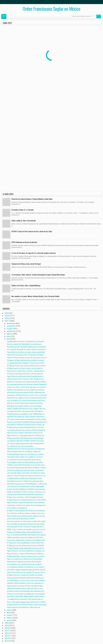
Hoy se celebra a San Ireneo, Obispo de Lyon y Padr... (26, 524)
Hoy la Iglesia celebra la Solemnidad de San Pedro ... (26, 462)
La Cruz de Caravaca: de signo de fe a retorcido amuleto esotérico (34, 253)
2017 (7, 631)
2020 (7, 623)
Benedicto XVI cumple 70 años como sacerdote (24, 406)
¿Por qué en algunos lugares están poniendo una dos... (27, 570)
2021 (7, 321)
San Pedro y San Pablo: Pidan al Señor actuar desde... (26, 596)
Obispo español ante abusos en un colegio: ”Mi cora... (27, 409)
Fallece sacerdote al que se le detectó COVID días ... (26, 537)
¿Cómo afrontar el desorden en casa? (21, 519)
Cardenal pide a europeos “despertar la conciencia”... (26, 341)
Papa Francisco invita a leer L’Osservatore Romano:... (26, 355)
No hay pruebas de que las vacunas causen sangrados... (27, 384)
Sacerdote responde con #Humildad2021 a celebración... (28, 484)
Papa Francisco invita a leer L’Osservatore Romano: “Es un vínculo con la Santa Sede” (83, 79)
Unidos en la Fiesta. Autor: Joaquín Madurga (26, 285)
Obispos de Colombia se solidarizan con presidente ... (27, 594)
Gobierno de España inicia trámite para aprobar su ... (26, 494)
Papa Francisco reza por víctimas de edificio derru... (26, 586)
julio (8, 336)
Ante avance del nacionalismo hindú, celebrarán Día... (26, 392)
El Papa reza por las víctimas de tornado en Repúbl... (26, 545)
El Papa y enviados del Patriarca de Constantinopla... (26, 438)
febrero (10, 618)
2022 (7, 318)
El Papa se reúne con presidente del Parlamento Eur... (26, 591)
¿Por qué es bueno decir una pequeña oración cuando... (27, 419)
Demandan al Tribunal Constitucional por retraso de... (26, 425)
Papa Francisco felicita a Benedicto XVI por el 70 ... (25, 433)
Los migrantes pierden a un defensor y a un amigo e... (26, 567)
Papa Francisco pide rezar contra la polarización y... (26, 376)
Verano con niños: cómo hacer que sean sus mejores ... (27, 387)
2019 (7, 626)
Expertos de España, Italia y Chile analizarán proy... (25, 532)
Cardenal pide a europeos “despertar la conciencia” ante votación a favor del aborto (16, 51)
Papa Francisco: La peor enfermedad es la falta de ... (26, 554)
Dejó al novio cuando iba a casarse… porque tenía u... (26, 371)
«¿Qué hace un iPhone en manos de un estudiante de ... (27, 505)
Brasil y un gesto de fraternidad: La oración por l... (25, 344)
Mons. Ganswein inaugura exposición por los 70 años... (27, 602)
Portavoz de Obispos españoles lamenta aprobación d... (27, 422)
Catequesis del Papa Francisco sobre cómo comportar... (27, 395)
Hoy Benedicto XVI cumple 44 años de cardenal (24, 564)
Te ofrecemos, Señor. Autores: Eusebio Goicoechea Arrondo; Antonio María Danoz (38, 275)
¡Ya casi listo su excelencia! (17, 508)
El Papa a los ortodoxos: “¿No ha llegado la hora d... (26, 497)
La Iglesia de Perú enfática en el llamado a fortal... (25, 478)
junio (9, 339)
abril (8, 613)
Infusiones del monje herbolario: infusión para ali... (25, 374)
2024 (7, 313)
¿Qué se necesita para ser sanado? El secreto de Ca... (26, 572)
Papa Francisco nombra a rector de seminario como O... (27, 358)
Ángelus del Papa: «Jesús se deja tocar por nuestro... (26, 556)
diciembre (11, 323)
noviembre (11, 326)
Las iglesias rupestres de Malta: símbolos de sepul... (26, 441)
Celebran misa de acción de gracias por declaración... (26, 449)
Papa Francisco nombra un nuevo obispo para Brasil (26, 352)
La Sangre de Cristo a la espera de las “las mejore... (25, 411)
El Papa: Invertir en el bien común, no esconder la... (25, 368)
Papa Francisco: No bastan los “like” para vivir (24, 607)
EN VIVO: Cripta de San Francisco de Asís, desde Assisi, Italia (32, 231)
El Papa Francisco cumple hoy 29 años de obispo (25, 575)
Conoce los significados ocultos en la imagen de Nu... (27, 540)
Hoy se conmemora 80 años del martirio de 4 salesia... (27, 535)
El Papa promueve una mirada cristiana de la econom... (27, 366)
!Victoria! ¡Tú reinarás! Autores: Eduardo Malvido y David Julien (32, 199)
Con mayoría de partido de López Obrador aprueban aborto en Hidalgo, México (16, 79)
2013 (7, 641)
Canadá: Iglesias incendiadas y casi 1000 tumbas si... (26, 414)
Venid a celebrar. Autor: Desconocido (24, 220)
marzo (9, 615)
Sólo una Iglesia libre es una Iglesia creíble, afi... (24, 451)
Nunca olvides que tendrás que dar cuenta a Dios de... (26, 516)
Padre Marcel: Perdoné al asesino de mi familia (24, 562)
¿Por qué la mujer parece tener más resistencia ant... (26, 443)
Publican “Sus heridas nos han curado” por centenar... (26, 390)
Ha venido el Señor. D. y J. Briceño (22, 210)
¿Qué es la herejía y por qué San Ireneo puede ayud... (26, 470)
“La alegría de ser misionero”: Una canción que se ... (26, 599)
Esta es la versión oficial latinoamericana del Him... (25, 403)
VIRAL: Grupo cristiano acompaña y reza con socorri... (27, 529)
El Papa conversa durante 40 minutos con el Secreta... (26, 511)
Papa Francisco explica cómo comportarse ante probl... (27, 398)
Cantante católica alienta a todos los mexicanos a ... (26, 583)
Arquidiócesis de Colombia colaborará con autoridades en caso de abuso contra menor (83, 51)
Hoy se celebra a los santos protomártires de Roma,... (27, 400)
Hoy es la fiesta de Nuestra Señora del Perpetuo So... (26, 578)
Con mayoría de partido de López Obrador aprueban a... (27, 349)
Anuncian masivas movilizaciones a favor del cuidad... (27, 521)
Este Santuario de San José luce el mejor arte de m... (26, 527)
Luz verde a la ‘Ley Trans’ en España (20, 446)
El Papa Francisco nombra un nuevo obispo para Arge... (27, 605)
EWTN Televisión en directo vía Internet (24, 242)
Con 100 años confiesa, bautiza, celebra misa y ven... (26, 513)
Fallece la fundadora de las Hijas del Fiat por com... (25, 588)
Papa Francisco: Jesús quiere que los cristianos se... (26, 435)
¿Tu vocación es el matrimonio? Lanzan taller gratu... (26, 486)
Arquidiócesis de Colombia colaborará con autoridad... (27, 347)
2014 (7, 638)
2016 (7, 633)
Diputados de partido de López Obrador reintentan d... (26, 417)
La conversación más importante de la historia (24, 460)
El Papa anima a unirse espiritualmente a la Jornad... (26, 427)
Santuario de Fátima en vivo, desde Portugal (26, 264)
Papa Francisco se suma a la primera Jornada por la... (26, 551)
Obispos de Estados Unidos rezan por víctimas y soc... (27, 492)
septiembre (11, 331)
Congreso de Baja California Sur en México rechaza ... (26, 360)
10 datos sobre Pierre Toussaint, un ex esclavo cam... (26, 465)
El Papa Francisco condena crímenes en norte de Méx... (27, 500)
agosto (10, 334)
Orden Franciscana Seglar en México (51, 9)
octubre (10, 329)
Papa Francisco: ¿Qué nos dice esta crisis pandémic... (26, 502)
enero (9, 620)
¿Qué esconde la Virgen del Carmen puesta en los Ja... (27, 476)
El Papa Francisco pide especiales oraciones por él (25, 548)
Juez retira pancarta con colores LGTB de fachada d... (26, 430)
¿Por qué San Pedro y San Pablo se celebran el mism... (26, 473)
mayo (9, 610)
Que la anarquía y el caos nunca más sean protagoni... (27, 580)
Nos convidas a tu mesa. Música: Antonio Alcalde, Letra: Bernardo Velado (35, 296)
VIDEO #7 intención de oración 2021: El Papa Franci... (26, 379)
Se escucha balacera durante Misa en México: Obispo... (27, 468)
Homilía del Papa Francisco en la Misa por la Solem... (26, 454)
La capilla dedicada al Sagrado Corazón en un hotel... (26, 363)
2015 (7, 636)
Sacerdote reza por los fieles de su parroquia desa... (26, 481)
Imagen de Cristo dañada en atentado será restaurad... (27, 489)
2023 (7, 316)
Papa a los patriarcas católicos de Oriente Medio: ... (26, 559)
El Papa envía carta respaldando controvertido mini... (26, 543)
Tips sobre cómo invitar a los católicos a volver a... (25, 457)
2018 (7, 628)
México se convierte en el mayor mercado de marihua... (27, 382)
